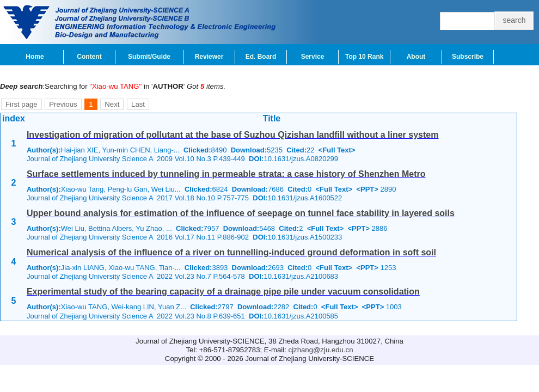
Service (313, 57)
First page (22, 104)
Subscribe (468, 57)
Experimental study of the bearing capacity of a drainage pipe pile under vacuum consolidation (223, 292)
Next (112, 104)
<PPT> (367, 189)
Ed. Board (261, 57)
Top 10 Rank (364, 57)
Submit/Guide (149, 57)
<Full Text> (337, 150)
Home (35, 57)
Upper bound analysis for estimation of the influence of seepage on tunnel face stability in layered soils (241, 213)
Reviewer (209, 57)
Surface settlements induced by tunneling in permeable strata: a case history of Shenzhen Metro (226, 174)
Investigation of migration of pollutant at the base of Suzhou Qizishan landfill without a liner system (233, 135)
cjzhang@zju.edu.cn (321, 350)
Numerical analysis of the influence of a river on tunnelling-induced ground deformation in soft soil (231, 252)
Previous (63, 104)
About (416, 57)
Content (89, 57)
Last (138, 104)
